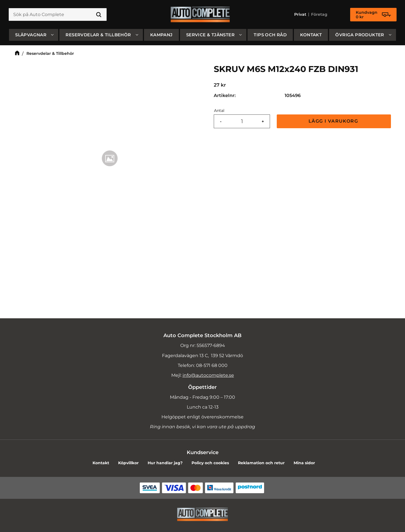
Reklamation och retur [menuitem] (261, 463)
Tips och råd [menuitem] (270, 35)
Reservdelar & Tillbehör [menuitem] (98, 35)
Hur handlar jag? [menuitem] (165, 463)
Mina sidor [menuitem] (304, 463)
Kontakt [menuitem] (311, 35)
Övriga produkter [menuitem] (360, 35)
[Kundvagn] (373, 15)
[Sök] (99, 15)
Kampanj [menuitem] (161, 35)
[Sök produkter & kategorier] (58, 15)
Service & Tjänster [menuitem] (210, 35)
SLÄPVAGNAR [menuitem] (31, 35)
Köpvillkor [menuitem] (128, 463)
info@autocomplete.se (208, 375)
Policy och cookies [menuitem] (210, 463)
